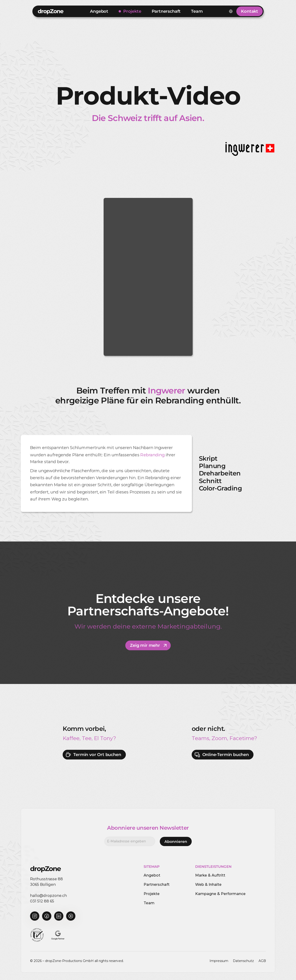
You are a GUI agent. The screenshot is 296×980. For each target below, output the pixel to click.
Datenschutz (243, 961)
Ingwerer (166, 390)
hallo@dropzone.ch (48, 896)
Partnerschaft (157, 885)
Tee (87, 738)
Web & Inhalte (208, 885)
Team (149, 903)
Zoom (219, 738)
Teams (200, 738)
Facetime (242, 738)
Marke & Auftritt (210, 875)
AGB (262, 961)
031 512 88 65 (42, 901)
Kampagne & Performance (220, 894)
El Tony (103, 738)
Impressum (219, 961)
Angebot (152, 875)
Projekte (152, 894)
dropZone (51, 11)
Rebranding (152, 455)
